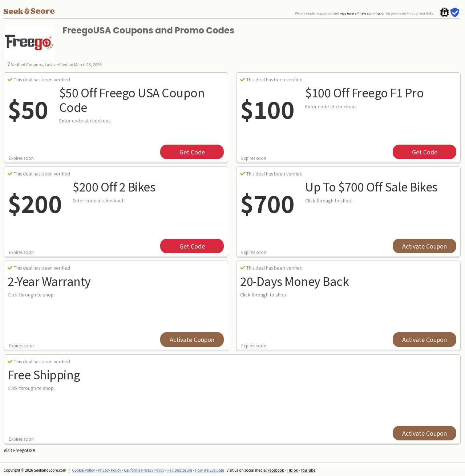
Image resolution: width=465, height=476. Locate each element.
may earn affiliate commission (362, 13)
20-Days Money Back (294, 281)
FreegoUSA (24, 450)
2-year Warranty (49, 281)
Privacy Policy (109, 470)
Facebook (276, 470)
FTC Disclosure (180, 470)
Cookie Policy (84, 470)
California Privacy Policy (144, 470)
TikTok (292, 470)
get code (192, 152)
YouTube (308, 470)
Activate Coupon (424, 246)
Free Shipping (44, 374)
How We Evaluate (210, 470)
